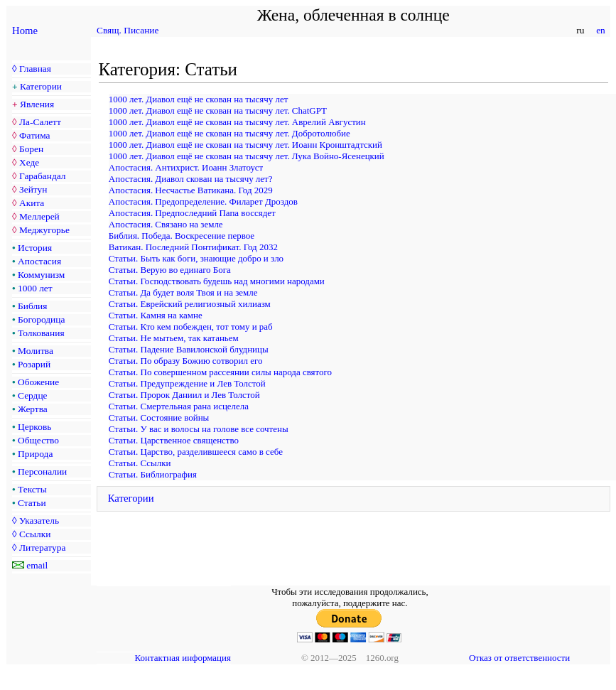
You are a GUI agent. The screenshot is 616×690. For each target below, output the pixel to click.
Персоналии (42, 471)
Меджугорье (44, 230)
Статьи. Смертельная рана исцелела (179, 406)
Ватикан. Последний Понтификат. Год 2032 (193, 247)
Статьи (32, 503)
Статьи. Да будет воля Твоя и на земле (183, 292)
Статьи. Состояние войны (159, 417)
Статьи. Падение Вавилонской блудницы (189, 349)
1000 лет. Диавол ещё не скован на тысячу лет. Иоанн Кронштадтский (245, 145)
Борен (31, 149)
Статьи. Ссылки (140, 463)
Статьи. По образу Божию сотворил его (186, 361)
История (35, 248)
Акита (32, 203)
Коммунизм (41, 275)
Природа (35, 454)
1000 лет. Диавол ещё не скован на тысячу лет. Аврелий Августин (237, 122)
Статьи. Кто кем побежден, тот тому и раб (191, 327)
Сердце (32, 395)
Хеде (29, 162)
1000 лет (35, 288)
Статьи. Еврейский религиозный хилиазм (190, 304)
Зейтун (33, 189)
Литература (42, 548)
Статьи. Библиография (153, 474)
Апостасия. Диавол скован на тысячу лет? (191, 179)
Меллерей (39, 216)
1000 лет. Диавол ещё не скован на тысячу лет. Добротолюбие (229, 133)
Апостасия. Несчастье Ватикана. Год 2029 (191, 190)
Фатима (35, 135)
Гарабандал (42, 176)
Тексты (32, 489)
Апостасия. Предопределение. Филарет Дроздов (203, 201)
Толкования (41, 333)
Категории (41, 86)
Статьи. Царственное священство (174, 440)
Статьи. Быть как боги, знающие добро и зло (196, 258)
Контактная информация (183, 658)
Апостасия (39, 261)
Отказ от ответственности (519, 658)
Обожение (38, 382)
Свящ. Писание (128, 30)
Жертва (33, 409)
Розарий (34, 364)
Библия (32, 306)
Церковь (34, 427)
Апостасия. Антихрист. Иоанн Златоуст (186, 167)
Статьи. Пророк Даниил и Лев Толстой (184, 395)
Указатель (39, 521)
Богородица (41, 319)
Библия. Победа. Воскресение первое (182, 236)
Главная (35, 69)
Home (25, 31)
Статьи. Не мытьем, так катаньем (174, 338)
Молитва (36, 351)
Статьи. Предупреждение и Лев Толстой (187, 383)
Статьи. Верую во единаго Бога (170, 270)
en (601, 30)
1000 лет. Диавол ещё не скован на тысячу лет (199, 99)
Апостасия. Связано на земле (166, 224)
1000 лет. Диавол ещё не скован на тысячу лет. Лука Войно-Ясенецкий (247, 156)
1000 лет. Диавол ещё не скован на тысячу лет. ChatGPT (218, 110)
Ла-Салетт (40, 122)
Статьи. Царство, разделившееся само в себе (196, 452)
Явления (37, 104)
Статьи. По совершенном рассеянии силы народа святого (220, 372)
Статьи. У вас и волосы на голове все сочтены (199, 429)
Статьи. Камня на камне (156, 315)
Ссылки (35, 534)
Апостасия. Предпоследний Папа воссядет (192, 213)
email (37, 565)
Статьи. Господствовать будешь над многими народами (217, 281)
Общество (38, 440)
